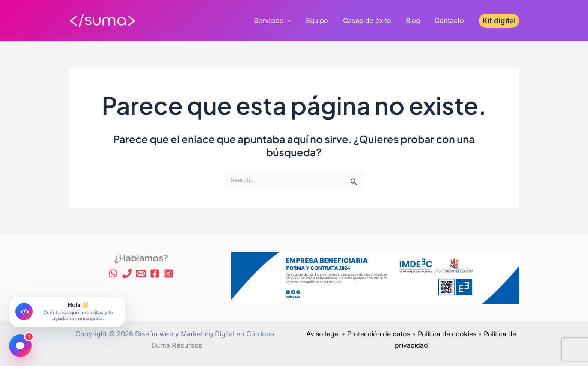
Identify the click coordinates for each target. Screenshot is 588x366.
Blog (415, 20)
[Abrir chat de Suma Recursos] (67, 312)
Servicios (278, 21)
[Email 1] (141, 273)
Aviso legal (321, 334)
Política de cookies (448, 334)
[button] (499, 21)
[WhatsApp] (113, 273)
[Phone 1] (127, 273)
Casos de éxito (370, 20)
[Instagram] (169, 273)
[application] (293, 21)
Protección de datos (378, 334)
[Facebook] (155, 273)
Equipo (322, 20)
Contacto (450, 20)
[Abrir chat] (20, 346)
